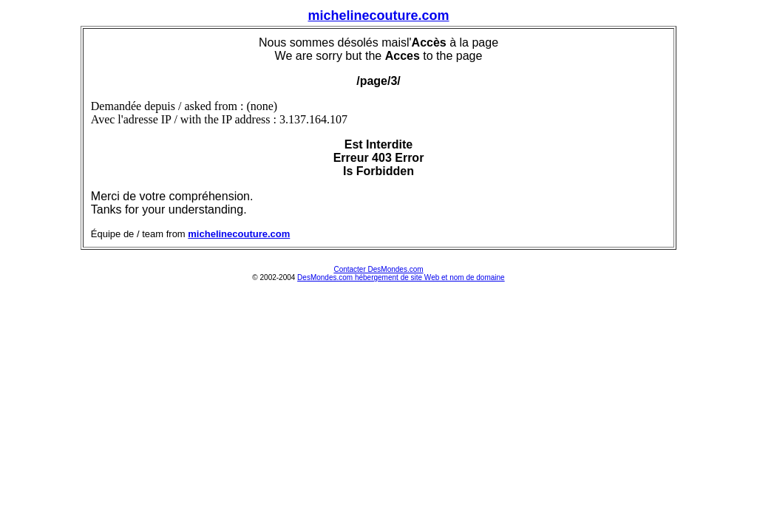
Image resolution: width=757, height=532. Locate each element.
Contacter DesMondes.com (378, 269)
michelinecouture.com (378, 16)
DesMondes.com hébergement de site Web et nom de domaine (401, 277)
